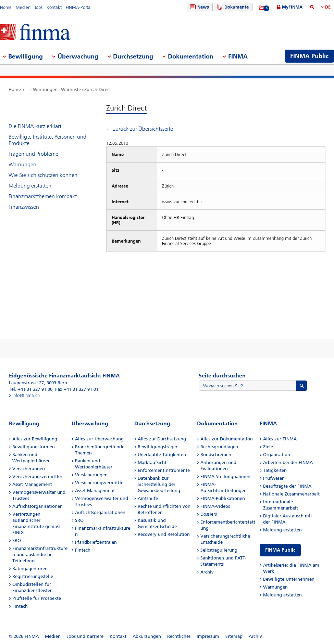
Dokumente (232, 7)
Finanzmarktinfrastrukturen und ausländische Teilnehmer (40, 555)
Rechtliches (179, 636)
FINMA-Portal (79, 7)
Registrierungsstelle (33, 576)
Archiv (207, 572)
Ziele (268, 447)
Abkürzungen (147, 636)
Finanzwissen (24, 207)
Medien (23, 7)
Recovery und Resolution (164, 534)
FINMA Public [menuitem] (309, 56)
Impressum (208, 636)
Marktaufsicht (152, 462)
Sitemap (234, 636)
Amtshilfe (148, 498)
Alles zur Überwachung (99, 439)
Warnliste (71, 89)
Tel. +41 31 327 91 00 (31, 389)
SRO (17, 540)
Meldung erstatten (30, 186)
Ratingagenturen (30, 569)
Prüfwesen (274, 478)
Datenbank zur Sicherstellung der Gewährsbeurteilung (159, 484)
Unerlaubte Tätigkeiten (162, 455)
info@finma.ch (26, 395)
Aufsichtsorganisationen (38, 506)
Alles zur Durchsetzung (162, 439)
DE (328, 7)
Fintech (20, 606)
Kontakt (54, 7)
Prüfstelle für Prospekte (37, 598)
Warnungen (45, 89)
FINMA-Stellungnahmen (225, 476)
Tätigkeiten (275, 470)
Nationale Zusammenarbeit (291, 494)
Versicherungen (29, 469)
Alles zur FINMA (280, 439)
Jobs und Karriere (85, 636)
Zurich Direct (98, 89)
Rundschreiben (216, 455)
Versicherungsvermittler (37, 476)
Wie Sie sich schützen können (43, 175)
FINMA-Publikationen (223, 498)
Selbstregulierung (219, 550)
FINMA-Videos (215, 506)
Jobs (39, 7)
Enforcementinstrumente (164, 470)
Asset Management (32, 484)
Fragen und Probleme (33, 154)
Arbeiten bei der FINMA (288, 462)
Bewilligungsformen (34, 447)
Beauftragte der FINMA (287, 486)
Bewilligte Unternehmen (289, 579)
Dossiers (209, 514)
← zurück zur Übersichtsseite (140, 129)
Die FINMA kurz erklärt (35, 126)
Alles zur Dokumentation (227, 439)
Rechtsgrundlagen (219, 447)
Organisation (277, 455)
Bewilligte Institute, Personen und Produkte (47, 140)
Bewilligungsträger (158, 447)
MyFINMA (292, 7)
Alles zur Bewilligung (35, 439)
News (199, 7)
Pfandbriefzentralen (96, 542)
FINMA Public (280, 550)
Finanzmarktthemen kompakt (43, 196)
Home (6, 7)
